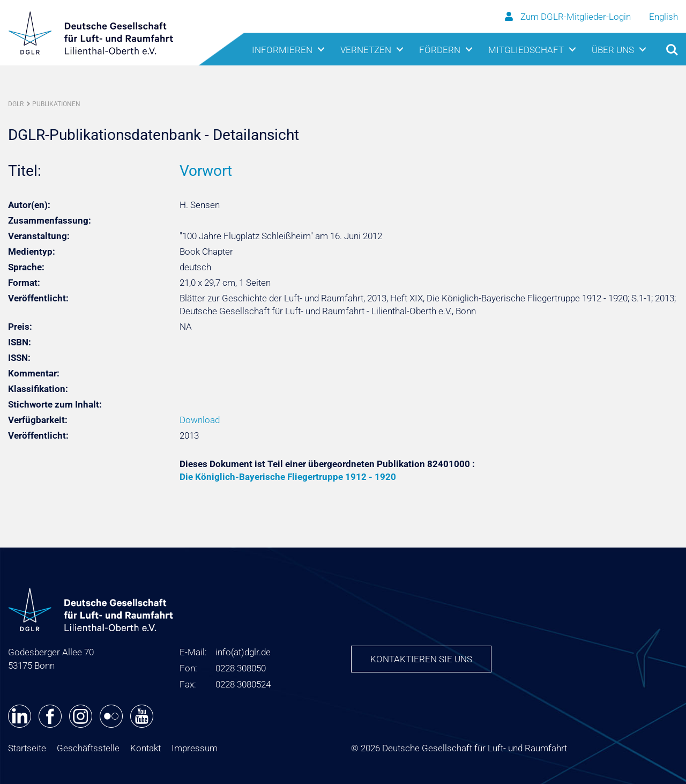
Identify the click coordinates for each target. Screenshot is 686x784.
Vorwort (206, 171)
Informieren (282, 50)
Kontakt (146, 748)
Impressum (195, 748)
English (663, 17)
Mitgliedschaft (526, 50)
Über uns (613, 50)
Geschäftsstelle (88, 748)
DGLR (16, 104)
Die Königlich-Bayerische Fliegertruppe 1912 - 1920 (288, 477)
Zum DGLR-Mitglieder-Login (569, 17)
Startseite (27, 748)
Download (200, 420)
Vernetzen (366, 50)
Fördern (440, 50)
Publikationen (56, 104)
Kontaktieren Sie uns (421, 659)
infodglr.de (243, 652)
